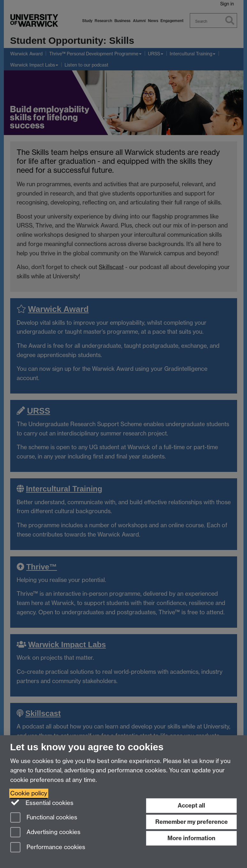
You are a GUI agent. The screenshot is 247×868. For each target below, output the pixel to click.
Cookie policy (29, 793)
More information (191, 838)
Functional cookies (44, 818)
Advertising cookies (45, 833)
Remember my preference (192, 822)
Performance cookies (48, 848)
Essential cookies (42, 802)
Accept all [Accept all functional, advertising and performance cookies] (191, 805)
